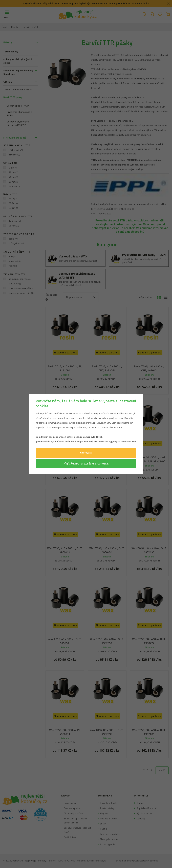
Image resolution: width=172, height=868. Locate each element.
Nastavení (86, 453)
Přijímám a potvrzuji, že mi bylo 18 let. (86, 464)
